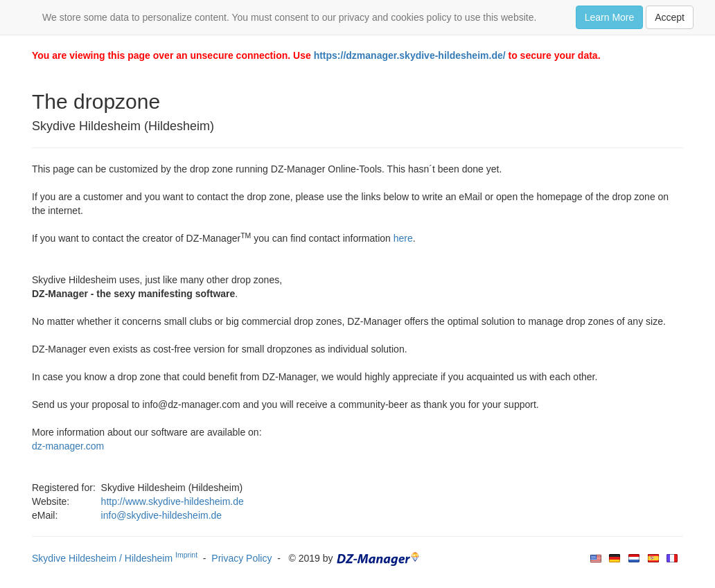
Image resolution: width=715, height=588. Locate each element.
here (403, 238)
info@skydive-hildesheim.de (162, 515)
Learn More (610, 17)
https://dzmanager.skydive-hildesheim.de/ (410, 55)
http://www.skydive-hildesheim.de (173, 501)
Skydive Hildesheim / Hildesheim (115, 558)
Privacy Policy (241, 558)
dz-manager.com (68, 446)
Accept (670, 17)
